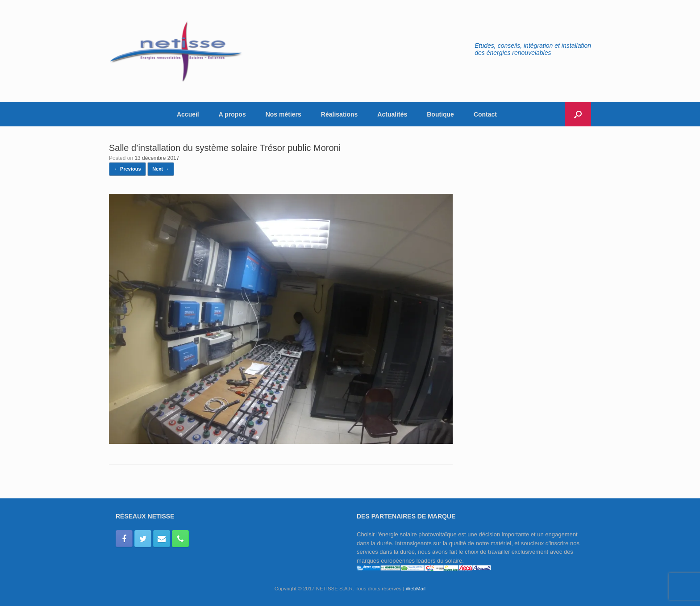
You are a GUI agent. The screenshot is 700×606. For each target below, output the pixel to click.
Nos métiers (283, 114)
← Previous (127, 169)
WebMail (416, 589)
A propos (232, 114)
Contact (485, 114)
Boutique (440, 114)
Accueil (188, 114)
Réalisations (339, 114)
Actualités (392, 114)
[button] (578, 114)
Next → (161, 169)
